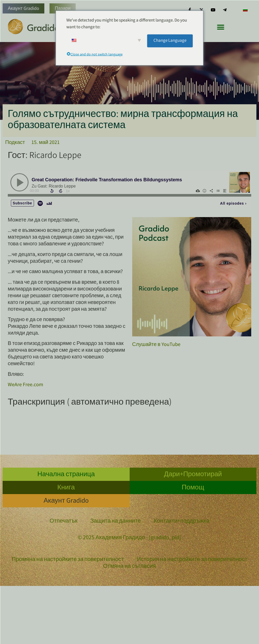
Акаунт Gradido (23, 9)
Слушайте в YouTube (156, 345)
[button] (220, 27)
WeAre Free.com (26, 385)
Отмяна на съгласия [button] (130, 567)
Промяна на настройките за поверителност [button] (68, 560)
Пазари (63, 9)
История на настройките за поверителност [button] (192, 560)
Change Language (170, 41)
